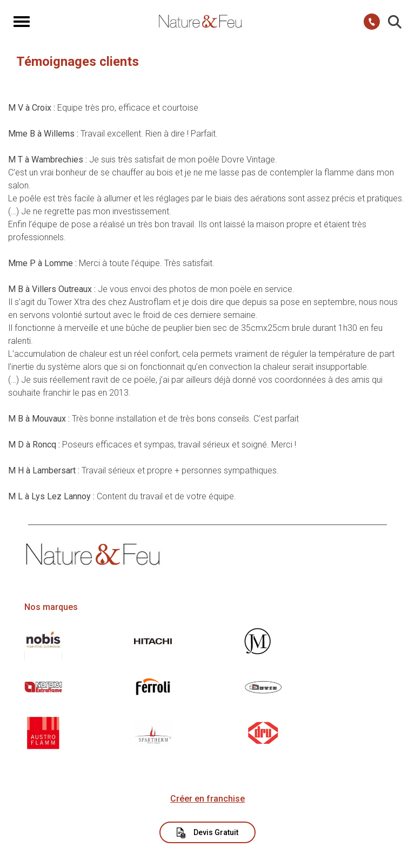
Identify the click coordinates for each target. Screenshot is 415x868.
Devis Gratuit (208, 833)
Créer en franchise (207, 799)
